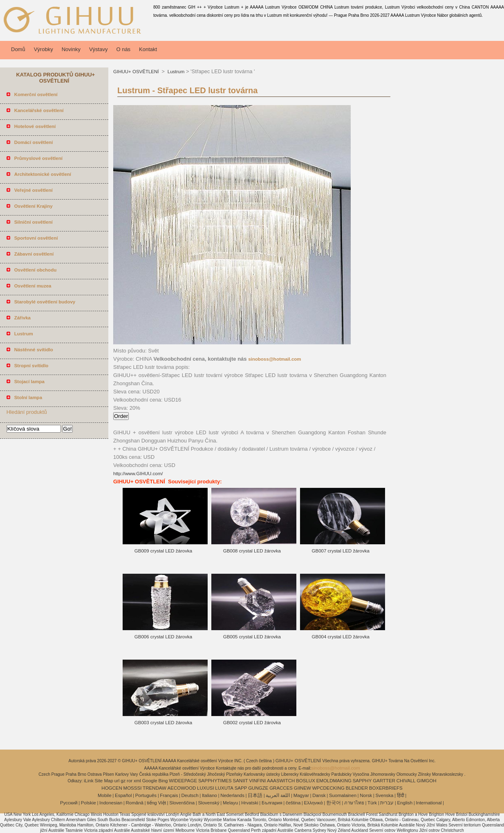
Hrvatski (250, 803)
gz (123, 781)
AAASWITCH (281, 781)
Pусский (69, 803)
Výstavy (99, 49)
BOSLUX (306, 781)
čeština (293, 803)
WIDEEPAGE (183, 781)
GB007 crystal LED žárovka (341, 551)
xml (137, 781)
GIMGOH (427, 781)
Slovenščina (182, 803)
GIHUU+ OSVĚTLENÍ (137, 72)
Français (169, 795)
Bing (163, 781)
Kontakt (148, 49)
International (429, 803)
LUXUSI (206, 788)
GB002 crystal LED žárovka (252, 723)
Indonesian (111, 803)
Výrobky (44, 49)
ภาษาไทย (354, 803)
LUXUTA (224, 788)
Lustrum (176, 72)
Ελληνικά (314, 803)
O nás (123, 49)
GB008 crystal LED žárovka (252, 551)
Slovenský (208, 803)
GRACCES (281, 788)
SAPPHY (362, 781)
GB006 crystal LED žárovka (163, 637)
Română (135, 803)
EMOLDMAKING (334, 781)
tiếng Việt (156, 803)
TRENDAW (155, 788)
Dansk (319, 795)
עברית (387, 803)
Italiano (209, 795)
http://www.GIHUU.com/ (138, 474)
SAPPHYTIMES (215, 781)
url (117, 781)
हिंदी (401, 795)
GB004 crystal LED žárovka (341, 637)
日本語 (255, 795)
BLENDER (357, 788)
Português (146, 795)
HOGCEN (112, 788)
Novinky (71, 49)
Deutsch (190, 795)
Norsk (366, 795)
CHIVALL (406, 781)
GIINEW (302, 788)
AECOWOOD (182, 788)
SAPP (241, 788)
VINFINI (257, 781)
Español (123, 795)
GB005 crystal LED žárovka (252, 637)
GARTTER (384, 781)
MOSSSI (133, 788)
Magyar (301, 795)
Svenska (384, 795)
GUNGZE (258, 788)
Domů (18, 49)
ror (130, 781)
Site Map (104, 781)
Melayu (230, 803)
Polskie (88, 803)
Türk (372, 803)
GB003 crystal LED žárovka (163, 723)
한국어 (334, 803)
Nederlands (232, 795)
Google (150, 781)
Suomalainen (343, 795)
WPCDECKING (328, 788)
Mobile (105, 795)
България (272, 803)
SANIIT (241, 781)
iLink (89, 781)
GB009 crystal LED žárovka (163, 551)
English (405, 803)
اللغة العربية (278, 795)
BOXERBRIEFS (386, 788)
